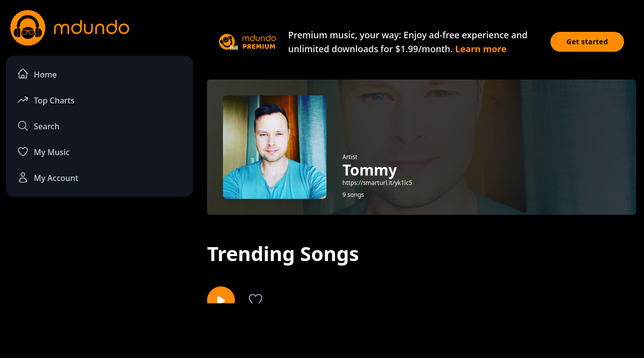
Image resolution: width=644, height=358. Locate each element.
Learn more (481, 49)
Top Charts (46, 100)
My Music (43, 152)
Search (38, 126)
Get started (587, 42)
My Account (48, 178)
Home (37, 74)
